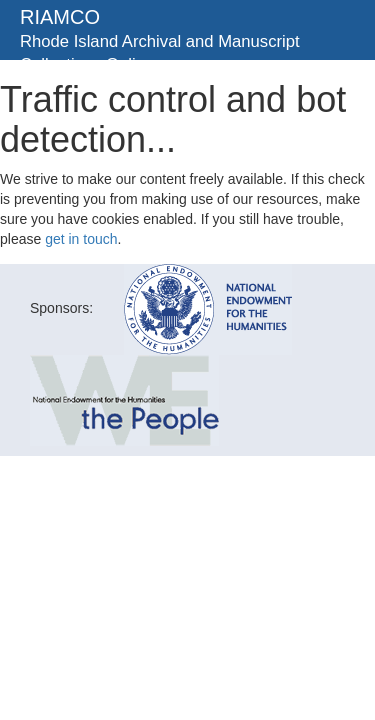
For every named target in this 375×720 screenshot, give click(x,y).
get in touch (81, 239)
